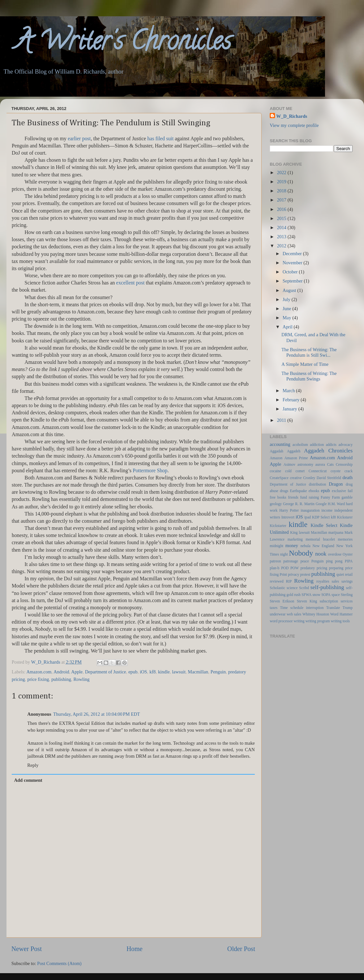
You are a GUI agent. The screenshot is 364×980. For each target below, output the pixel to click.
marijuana (336, 532)
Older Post (241, 949)
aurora (320, 464)
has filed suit (160, 138)
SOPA (326, 595)
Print (283, 574)
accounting (280, 444)
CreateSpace (279, 478)
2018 (282, 191)
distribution (317, 484)
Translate (333, 608)
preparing (336, 568)
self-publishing (327, 587)
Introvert (288, 517)
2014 (282, 228)
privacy (294, 574)
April (288, 327)
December (293, 254)
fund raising (309, 497)
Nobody (301, 553)
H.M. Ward (336, 504)
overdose (335, 554)
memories (345, 539)
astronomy (305, 464)
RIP (289, 581)
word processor (281, 621)
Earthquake (298, 491)
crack (349, 471)
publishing (61, 679)
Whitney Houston (316, 614)
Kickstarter (278, 526)
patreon (275, 561)
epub (133, 672)
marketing (295, 539)
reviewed (277, 581)
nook (321, 554)
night (284, 554)
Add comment (28, 780)
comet (300, 471)
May (288, 318)
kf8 (153, 672)
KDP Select (321, 517)
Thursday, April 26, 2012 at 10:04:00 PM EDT (97, 714)
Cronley (309, 478)
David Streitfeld (329, 478)
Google (321, 504)
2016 (282, 209)
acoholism (300, 445)
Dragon (336, 484)
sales (335, 581)
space (336, 595)
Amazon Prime (296, 458)
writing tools (340, 621)
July (287, 299)
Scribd (304, 588)
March (289, 391)
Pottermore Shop (150, 470)
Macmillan (198, 672)
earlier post (79, 138)
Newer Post (27, 949)
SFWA (307, 595)
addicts (331, 445)
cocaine (275, 471)
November (293, 263)
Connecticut (318, 471)
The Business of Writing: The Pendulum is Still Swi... (309, 352)
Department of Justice (105, 672)
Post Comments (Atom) (59, 963)
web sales (294, 614)
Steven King (307, 601)
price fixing (38, 679)
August (290, 290)
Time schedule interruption (302, 608)
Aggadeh (294, 451)
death (348, 477)
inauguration (310, 510)
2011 (282, 420)
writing (299, 621)
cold (288, 471)
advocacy (346, 445)
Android (61, 672)
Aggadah (277, 451)
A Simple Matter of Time (305, 364)
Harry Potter (289, 510)
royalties (323, 581)
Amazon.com (39, 672)
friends (293, 497)
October (291, 272)
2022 (282, 173)
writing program (318, 621)
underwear (278, 614)
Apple (77, 672)
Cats (330, 464)
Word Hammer (341, 614)
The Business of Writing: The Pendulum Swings (309, 376)
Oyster (348, 554)
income (327, 510)
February (292, 400)
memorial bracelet (320, 539)
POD (285, 568)
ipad (307, 517)
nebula (305, 546)
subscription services (336, 601)
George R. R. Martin (299, 504)
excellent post (130, 283)
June (288, 309)
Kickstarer (345, 517)
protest (305, 574)
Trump (348, 608)
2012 (282, 246)
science (292, 588)
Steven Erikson (282, 601)
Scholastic (277, 588)
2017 (282, 200)
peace (305, 561)
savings (347, 581)
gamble (347, 497)
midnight (277, 546)
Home (134, 949)
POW (294, 568)
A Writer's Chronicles (116, 44)
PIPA (349, 561)
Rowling (82, 679)
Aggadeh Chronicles (328, 451)
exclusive (339, 491)
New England (324, 546)
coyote (336, 471)
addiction (317, 445)
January (291, 409)
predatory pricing (314, 568)
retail (349, 574)
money (292, 545)
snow (316, 595)
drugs (284, 491)
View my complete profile (294, 125)
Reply (33, 765)
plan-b (274, 568)
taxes (274, 608)
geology (276, 504)
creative (296, 478)
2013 (282, 237)
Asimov (289, 464)
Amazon (276, 458)
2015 (282, 218)
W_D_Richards (46, 662)
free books (278, 497)
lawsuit (179, 672)
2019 (282, 182)
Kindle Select (324, 525)
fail (350, 491)
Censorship (344, 464)
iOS (143, 672)
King (294, 532)
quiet (340, 574)
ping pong (334, 561)
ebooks (314, 491)
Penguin (218, 672)
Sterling (347, 595)
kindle (164, 672)
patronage (291, 561)
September (293, 281)
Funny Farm (330, 497)
